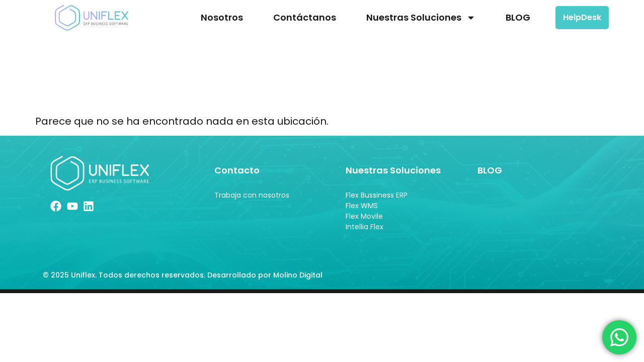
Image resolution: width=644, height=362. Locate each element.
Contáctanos (305, 17)
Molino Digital (299, 278)
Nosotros (222, 17)
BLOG (518, 17)
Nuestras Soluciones (421, 18)
